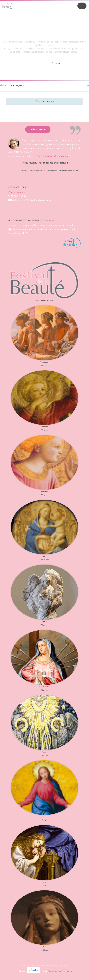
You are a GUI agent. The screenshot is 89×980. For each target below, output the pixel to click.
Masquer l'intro (36, 63)
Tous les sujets (15, 85)
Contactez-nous (17, 192)
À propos (51, 220)
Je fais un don (38, 129)
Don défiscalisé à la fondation (52, 156)
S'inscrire (56, 63)
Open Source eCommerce (60, 971)
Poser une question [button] (45, 101)
